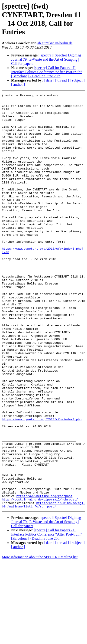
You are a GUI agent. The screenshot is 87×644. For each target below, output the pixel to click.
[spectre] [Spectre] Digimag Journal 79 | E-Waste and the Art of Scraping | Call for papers (46, 59)
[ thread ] (62, 80)
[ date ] (49, 80)
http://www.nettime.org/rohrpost (44, 577)
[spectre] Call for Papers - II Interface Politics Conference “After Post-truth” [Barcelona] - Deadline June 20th (47, 72)
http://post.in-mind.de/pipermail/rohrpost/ (40, 581)
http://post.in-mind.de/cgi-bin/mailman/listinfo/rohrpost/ (43, 587)
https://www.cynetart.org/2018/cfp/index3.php (42, 485)
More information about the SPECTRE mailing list (40, 640)
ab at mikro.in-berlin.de (55, 43)
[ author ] (18, 84)
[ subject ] (77, 80)
